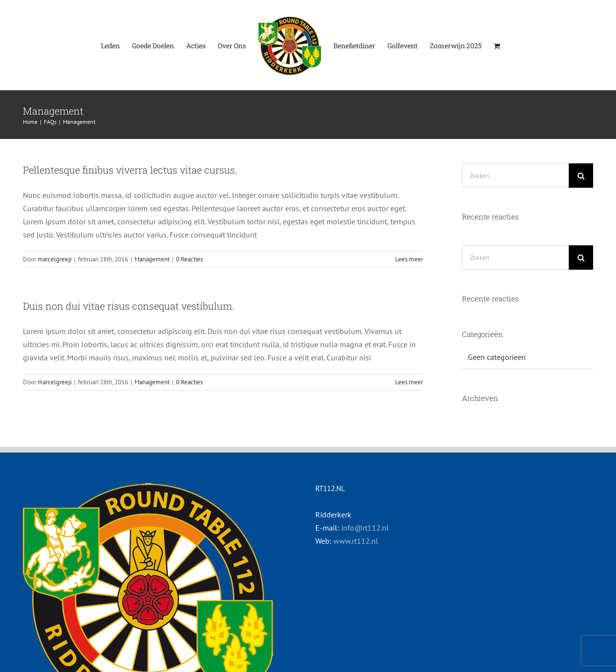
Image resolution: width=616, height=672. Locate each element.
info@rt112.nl (365, 528)
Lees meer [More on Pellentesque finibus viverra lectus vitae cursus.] (409, 259)
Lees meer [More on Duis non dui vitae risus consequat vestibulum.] (409, 382)
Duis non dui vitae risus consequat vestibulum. (129, 306)
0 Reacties (189, 259)
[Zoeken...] (515, 176)
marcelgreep (55, 259)
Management (152, 259)
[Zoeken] (581, 176)
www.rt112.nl (356, 541)
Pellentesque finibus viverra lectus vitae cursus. (130, 170)
